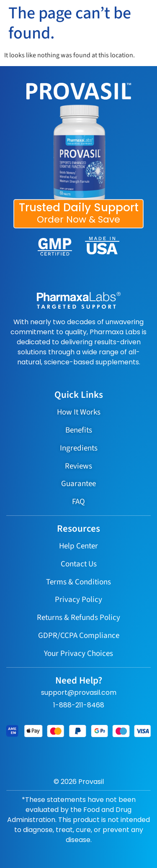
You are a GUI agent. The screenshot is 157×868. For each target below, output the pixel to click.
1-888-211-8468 (79, 705)
